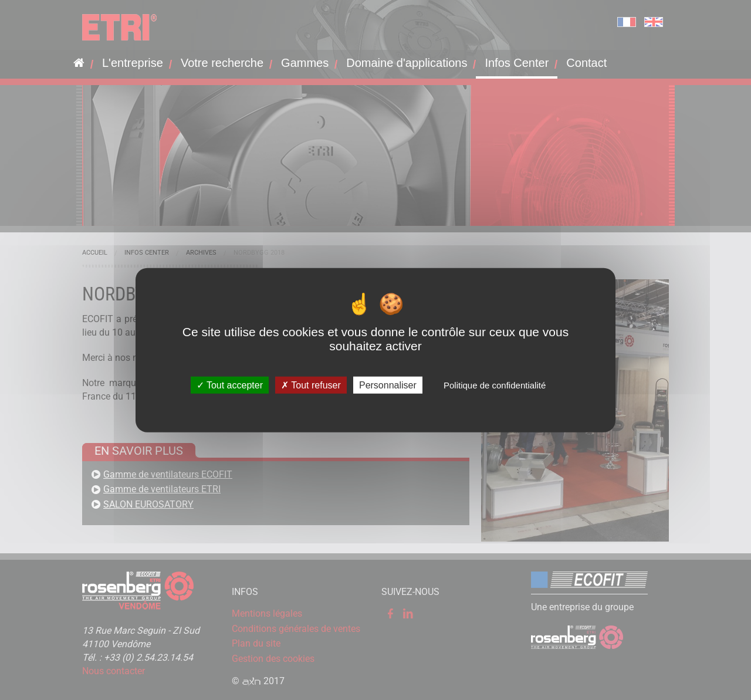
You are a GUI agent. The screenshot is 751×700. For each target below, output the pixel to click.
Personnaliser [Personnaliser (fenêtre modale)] (388, 385)
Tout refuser (311, 385)
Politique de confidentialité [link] (495, 385)
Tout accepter (230, 385)
